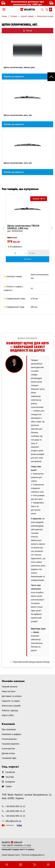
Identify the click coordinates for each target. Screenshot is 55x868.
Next (50, 228)
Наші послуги (9, 691)
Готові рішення (9, 739)
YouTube (10, 777)
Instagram (10, 782)
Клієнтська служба (11, 706)
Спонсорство (8, 748)
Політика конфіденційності (33, 855)
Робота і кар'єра (10, 710)
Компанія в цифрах (11, 734)
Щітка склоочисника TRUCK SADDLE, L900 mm (27, 228)
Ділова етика (8, 753)
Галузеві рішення (10, 744)
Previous (6, 228)
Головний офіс (9, 758)
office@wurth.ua (13, 821)
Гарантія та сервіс (11, 701)
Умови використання (11, 855)
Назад (4, 16)
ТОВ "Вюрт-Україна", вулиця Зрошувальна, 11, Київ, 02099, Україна (27, 796)
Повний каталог (10, 687)
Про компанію (9, 729)
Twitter (9, 786)
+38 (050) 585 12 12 (15, 811)
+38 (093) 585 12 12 (15, 806)
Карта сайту (8, 715)
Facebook (10, 772)
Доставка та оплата (12, 696)
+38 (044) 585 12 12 (15, 816)
